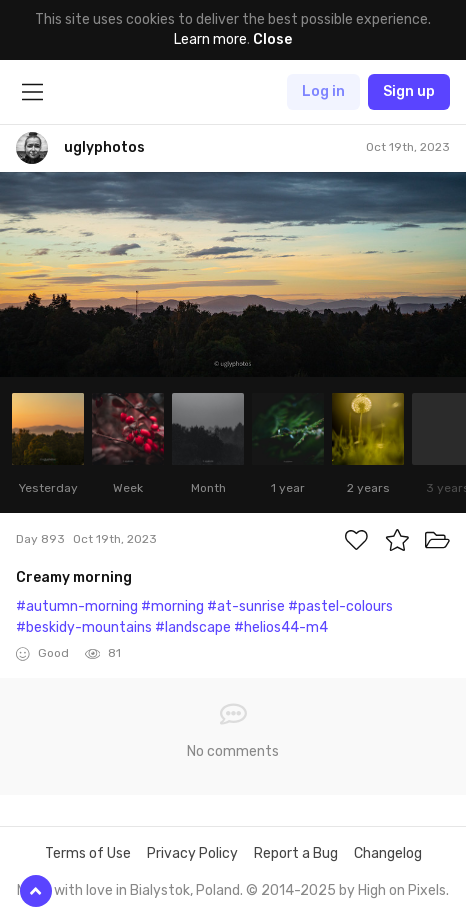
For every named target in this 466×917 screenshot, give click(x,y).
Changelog (388, 853)
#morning (172, 606)
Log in (323, 91)
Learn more (210, 39)
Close (272, 39)
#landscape (193, 627)
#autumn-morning (77, 606)
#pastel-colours (340, 606)
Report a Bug (296, 853)
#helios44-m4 (281, 627)
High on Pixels (402, 890)
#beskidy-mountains (84, 627)
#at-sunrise (246, 606)
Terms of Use (88, 853)
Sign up (409, 91)
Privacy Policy (192, 853)
